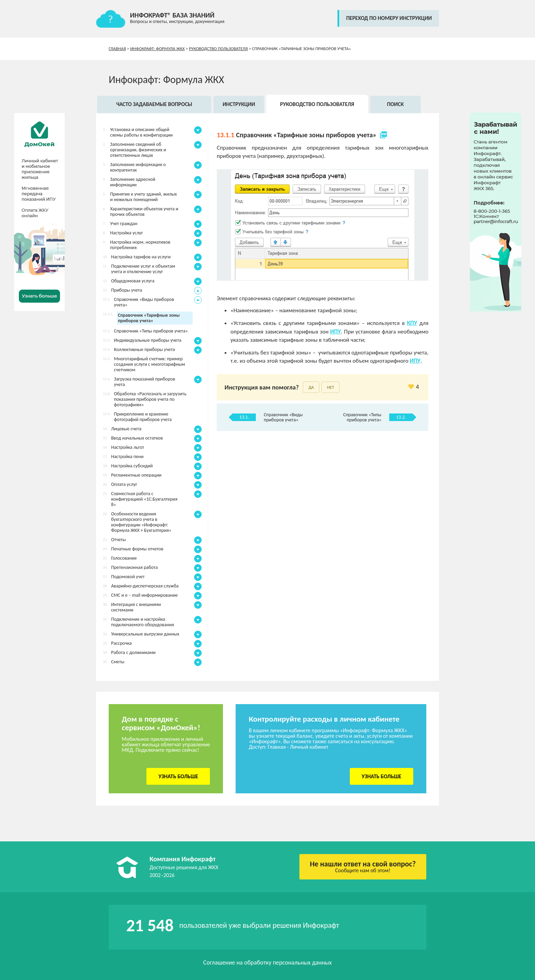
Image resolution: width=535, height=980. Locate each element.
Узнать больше (178, 776)
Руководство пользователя (218, 49)
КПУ (412, 323)
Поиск (395, 104)
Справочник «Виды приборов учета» (283, 417)
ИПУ (336, 332)
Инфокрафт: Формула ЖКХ (158, 49)
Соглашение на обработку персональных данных (268, 962)
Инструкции (239, 104)
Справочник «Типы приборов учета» (362, 417)
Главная (117, 49)
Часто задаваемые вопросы (154, 104)
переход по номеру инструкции (389, 18)
